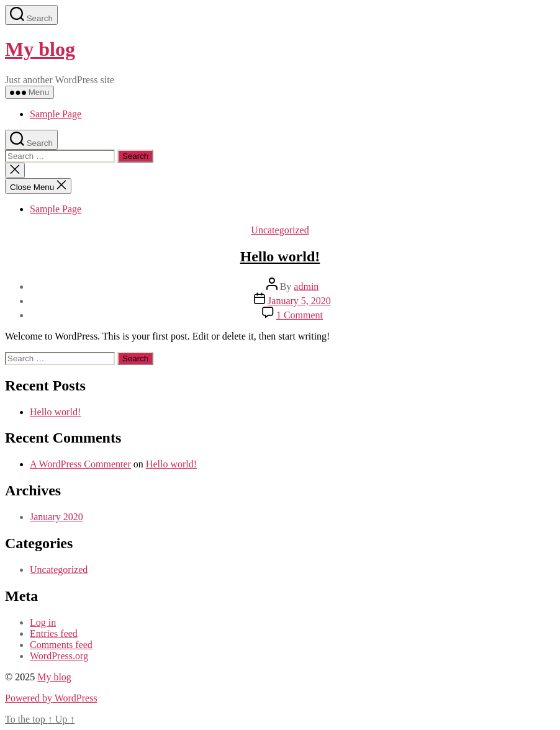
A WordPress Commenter (80, 464)
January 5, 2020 (299, 301)
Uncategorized (280, 230)
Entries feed (54, 633)
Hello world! (280, 256)
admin (306, 286)
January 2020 (56, 517)
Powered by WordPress (51, 698)
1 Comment (300, 315)
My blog (40, 49)
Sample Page (56, 114)
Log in (43, 622)
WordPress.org (59, 656)
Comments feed (61, 645)
